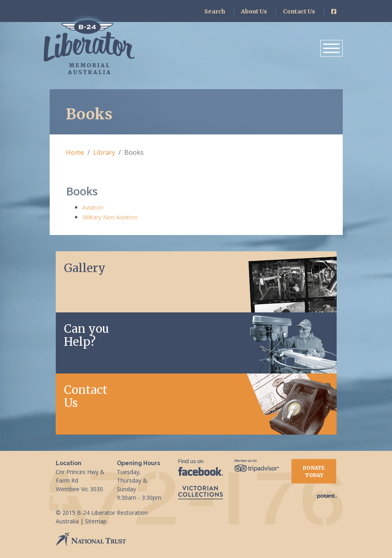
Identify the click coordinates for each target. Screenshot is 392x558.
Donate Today (314, 471)
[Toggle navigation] (332, 48)
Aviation (93, 208)
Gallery (85, 268)
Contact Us (299, 11)
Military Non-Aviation (110, 218)
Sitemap (96, 521)
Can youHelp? (87, 335)
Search (215, 11)
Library (104, 152)
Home (75, 152)
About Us (254, 11)
